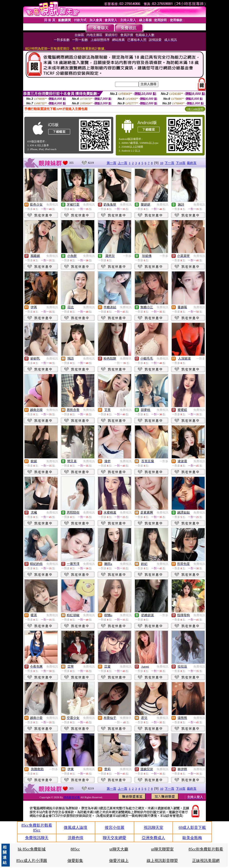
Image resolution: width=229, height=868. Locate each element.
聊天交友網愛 (114, 838)
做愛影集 (75, 861)
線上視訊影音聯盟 (162, 861)
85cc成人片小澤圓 (32, 861)
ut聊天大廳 (119, 849)
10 (162, 163)
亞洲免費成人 (153, 838)
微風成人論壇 (76, 827)
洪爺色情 (76, 838)
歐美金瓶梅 (192, 838)
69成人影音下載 (192, 827)
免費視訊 (52, 205)
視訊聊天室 (153, 827)
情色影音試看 (72, 797)
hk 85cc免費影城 (32, 849)
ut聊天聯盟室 (162, 849)
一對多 (127, 256)
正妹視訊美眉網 (206, 861)
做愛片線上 (119, 861)
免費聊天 (126, 359)
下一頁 (169, 163)
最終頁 (192, 163)
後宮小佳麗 (114, 827)
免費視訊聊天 (37, 838)
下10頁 (181, 163)
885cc (75, 849)
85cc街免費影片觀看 (206, 849)
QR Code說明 (195, 109)
